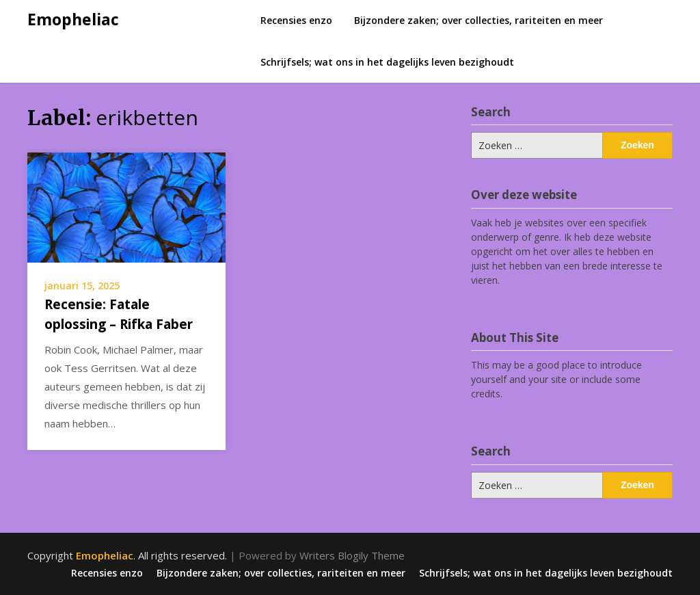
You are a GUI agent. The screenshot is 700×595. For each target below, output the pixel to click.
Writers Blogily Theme (352, 555)
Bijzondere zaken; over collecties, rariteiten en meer (479, 20)
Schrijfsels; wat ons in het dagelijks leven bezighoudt (387, 62)
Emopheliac (73, 19)
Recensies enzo (296, 20)
